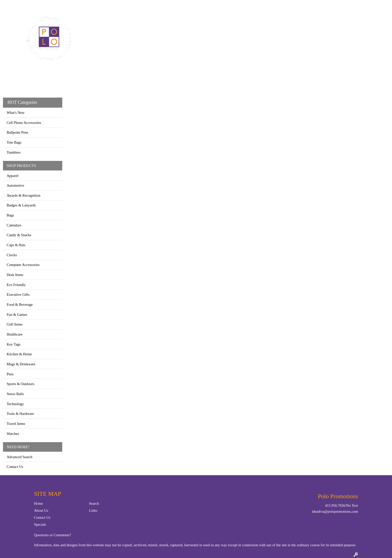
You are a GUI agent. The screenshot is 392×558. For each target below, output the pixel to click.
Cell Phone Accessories (24, 123)
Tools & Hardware (20, 414)
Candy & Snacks (19, 235)
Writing (297, 22)
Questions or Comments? (52, 535)
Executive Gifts (18, 295)
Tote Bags (14, 142)
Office (241, 22)
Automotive (15, 185)
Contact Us (27, 5)
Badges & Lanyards (21, 205)
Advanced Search (20, 457)
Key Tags (14, 344)
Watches (13, 434)
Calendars (14, 225)
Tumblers (14, 152)
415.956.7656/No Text (341, 505)
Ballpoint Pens (17, 132)
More (318, 22)
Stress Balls (15, 394)
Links (93, 510)
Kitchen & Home (19, 354)
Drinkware (215, 22)
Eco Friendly (16, 285)
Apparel (170, 22)
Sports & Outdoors (21, 384)
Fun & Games (17, 315)
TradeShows (268, 22)
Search (326, 5)
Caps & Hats (16, 245)
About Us (41, 510)
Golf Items (15, 324)
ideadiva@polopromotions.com (335, 511)
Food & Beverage (20, 305)
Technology (15, 404)
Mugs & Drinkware (21, 364)
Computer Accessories (23, 265)
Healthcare (15, 334)
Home (10, 5)
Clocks (12, 255)
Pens (10, 374)
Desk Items (15, 275)
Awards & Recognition (24, 195)
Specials (40, 524)
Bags (191, 22)
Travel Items (16, 424)
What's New (16, 113)
